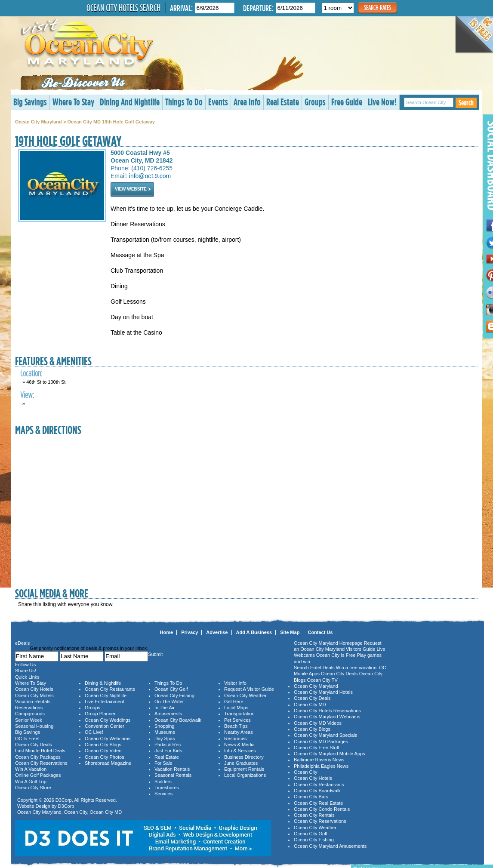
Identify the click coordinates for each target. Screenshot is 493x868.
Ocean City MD (106, 812)
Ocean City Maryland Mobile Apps (330, 754)
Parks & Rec (168, 745)
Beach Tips (236, 726)
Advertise (217, 632)
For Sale (163, 763)
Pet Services (237, 720)
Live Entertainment (105, 702)
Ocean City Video (103, 751)
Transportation (239, 714)
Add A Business (254, 632)
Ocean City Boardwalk (178, 720)
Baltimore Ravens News (319, 760)
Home (167, 632)
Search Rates (377, 8)
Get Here (234, 702)
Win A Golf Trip (31, 782)
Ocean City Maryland (39, 122)
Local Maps (236, 708)
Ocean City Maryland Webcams (327, 717)
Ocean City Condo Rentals (322, 809)
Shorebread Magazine (108, 763)
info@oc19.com (150, 176)
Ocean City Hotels (34, 689)
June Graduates (241, 763)
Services (163, 794)
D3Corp (64, 800)
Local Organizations (245, 775)
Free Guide (347, 102)
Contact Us (320, 632)
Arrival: (181, 8)
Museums (165, 732)
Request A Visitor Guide (249, 689)
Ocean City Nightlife (106, 696)
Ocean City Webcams (108, 739)
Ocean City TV (322, 680)
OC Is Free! (27, 739)
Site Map (290, 632)
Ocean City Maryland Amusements (330, 846)
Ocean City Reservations (41, 763)
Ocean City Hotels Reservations (327, 711)
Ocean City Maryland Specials (325, 735)
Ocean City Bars (311, 797)
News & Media (239, 745)
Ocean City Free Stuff (317, 748)
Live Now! (382, 102)
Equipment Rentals (244, 769)
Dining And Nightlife (130, 102)
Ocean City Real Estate (318, 803)
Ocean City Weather (245, 696)
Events (218, 102)
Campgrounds (30, 714)
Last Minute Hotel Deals (40, 751)
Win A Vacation (31, 769)
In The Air (165, 708)
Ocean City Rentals (314, 815)
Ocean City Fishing (174, 696)
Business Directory (244, 757)
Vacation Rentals (33, 702)
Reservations (29, 708)
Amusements (168, 714)
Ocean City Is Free (336, 655)
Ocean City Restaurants (110, 689)
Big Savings (30, 102)
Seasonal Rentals (173, 775)
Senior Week (29, 720)
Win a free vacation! (357, 668)
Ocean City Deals (34, 745)
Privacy (189, 632)
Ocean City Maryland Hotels (323, 692)
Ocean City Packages (38, 757)
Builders (163, 782)
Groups (315, 102)
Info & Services (240, 751)
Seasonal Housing (34, 726)
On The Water (169, 702)
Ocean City (76, 812)
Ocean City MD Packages (321, 742)
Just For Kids (168, 751)
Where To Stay (73, 102)
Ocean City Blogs (103, 745)
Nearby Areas (239, 732)
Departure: (258, 8)
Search (466, 103)
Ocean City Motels (34, 696)
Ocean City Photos (105, 757)
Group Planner (100, 714)
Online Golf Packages (38, 775)
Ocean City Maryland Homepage (328, 643)
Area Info (247, 102)
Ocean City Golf (171, 689)
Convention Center (105, 726)
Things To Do (184, 102)
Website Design (34, 806)
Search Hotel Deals (314, 668)
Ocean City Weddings (108, 720)
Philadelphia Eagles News (321, 766)
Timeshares (167, 788)
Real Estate (283, 102)
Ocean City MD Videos (318, 723)
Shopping (165, 726)
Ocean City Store (33, 788)
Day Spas (165, 739)
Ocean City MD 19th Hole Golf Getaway (111, 122)
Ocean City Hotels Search (123, 8)
